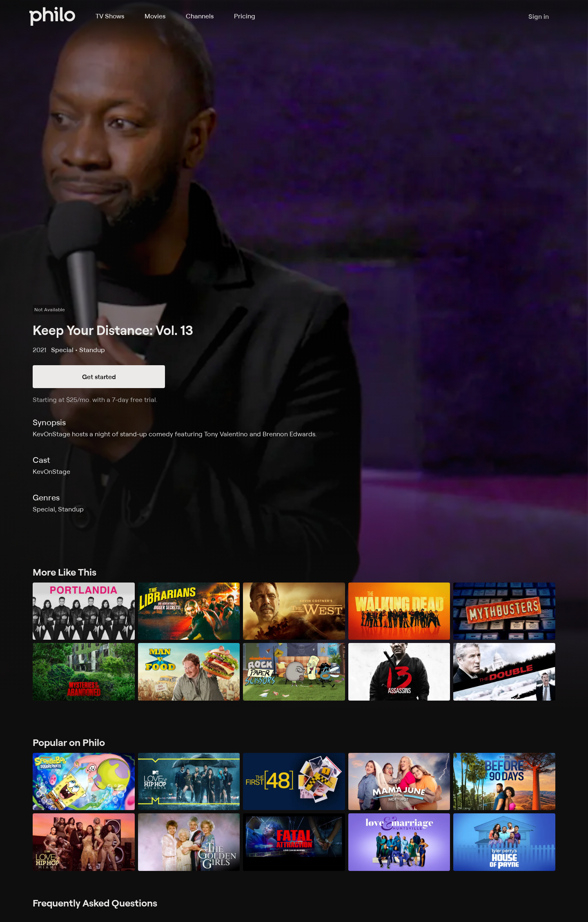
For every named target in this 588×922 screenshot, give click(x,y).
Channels (200, 16)
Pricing (245, 16)
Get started (99, 377)
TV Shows (110, 16)
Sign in (539, 16)
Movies (155, 16)
